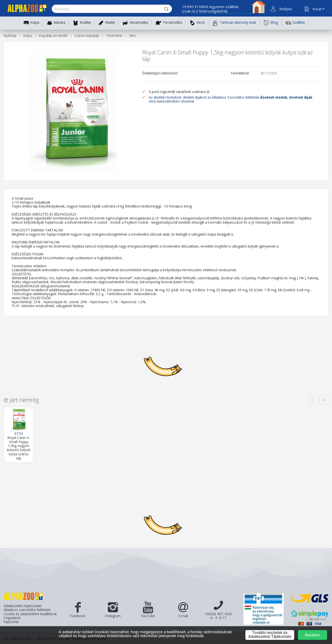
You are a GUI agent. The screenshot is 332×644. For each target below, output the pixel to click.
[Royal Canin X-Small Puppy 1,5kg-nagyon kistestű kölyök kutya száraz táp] (19, 435)
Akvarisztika (139, 23)
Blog (271, 23)
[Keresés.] (107, 9)
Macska (60, 23)
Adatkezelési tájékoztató (23, 606)
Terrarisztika (172, 23)
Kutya (35, 23)
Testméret (114, 36)
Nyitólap (10, 36)
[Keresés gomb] (170, 9)
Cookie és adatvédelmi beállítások (30, 614)
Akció (197, 23)
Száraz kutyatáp (87, 36)
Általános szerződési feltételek (27, 610)
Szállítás (295, 23)
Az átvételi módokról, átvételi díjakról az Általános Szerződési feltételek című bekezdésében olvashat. (231, 99)
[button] (285, 9)
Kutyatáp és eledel (53, 36)
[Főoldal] (25, 9)
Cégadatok (12, 618)
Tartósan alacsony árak (234, 23)
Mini (133, 36)
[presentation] (312, 400)
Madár (110, 23)
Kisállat (85, 23)
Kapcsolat (11, 622)
